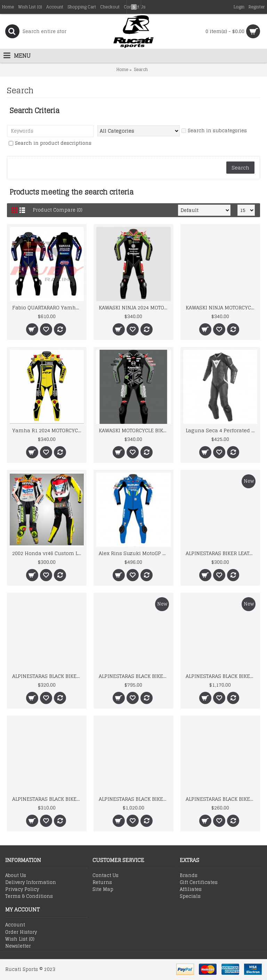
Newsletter (18, 946)
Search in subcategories (214, 131)
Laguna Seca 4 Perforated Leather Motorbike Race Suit (221, 430)
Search (141, 69)
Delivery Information (31, 883)
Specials (190, 896)
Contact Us (106, 876)
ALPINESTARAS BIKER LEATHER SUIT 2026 (221, 553)
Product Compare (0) (58, 210)
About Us (16, 876)
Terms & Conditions (29, 896)
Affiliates (191, 890)
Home (122, 69)
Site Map (103, 890)
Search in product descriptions (50, 144)
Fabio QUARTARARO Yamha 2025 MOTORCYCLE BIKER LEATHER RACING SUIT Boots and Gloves (48, 307)
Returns (102, 883)
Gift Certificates (199, 883)
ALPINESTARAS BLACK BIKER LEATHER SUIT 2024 (221, 799)
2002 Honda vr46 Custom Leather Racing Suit (48, 553)
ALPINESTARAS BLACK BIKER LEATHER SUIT (48, 676)
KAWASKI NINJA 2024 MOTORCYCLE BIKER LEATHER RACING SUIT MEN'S (135, 307)
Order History (21, 932)
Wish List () (20, 939)
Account (15, 925)
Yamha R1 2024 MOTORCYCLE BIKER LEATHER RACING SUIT (48, 430)
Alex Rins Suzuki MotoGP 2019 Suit (135, 553)
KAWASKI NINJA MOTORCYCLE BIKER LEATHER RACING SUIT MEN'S (221, 307)
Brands (189, 876)
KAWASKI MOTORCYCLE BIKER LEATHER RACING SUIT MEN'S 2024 (135, 430)
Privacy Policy (22, 890)
